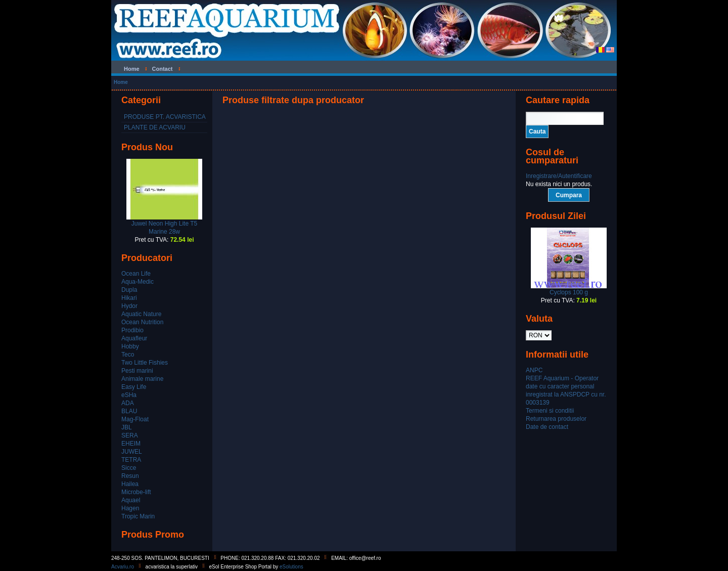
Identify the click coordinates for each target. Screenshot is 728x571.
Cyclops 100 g (569, 292)
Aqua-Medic (138, 282)
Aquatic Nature (141, 314)
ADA (128, 403)
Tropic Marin (138, 516)
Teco (128, 355)
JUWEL (132, 452)
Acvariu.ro (123, 567)
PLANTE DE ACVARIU (155, 127)
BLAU (129, 411)
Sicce (129, 468)
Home (121, 82)
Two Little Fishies (145, 363)
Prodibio (132, 330)
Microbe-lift (136, 492)
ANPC (534, 370)
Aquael (131, 500)
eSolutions (291, 567)
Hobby (130, 346)
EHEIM (131, 444)
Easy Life (134, 387)
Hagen (130, 508)
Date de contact (547, 427)
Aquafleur (134, 338)
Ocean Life (136, 274)
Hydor (129, 306)
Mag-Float (135, 419)
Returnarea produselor (556, 419)
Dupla (129, 290)
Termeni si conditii (550, 411)
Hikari (129, 298)
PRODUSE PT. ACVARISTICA (165, 117)
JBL (127, 427)
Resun (130, 476)
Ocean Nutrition (142, 322)
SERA (130, 435)
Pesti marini (137, 371)
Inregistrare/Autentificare (559, 176)
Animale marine (142, 379)
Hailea (130, 484)
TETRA (131, 460)
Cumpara (569, 195)
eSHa (129, 395)
